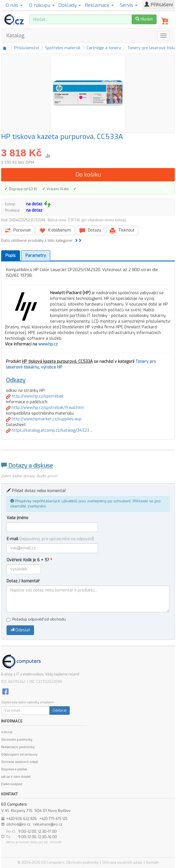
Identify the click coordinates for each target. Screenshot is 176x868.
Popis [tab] (11, 256)
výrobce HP (52, 367)
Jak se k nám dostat (16, 777)
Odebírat (60, 711)
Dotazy (90, 231)
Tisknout (122, 231)
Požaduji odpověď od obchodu (36, 619)
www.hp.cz (48, 344)
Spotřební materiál (63, 48)
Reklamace (99, 5)
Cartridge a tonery (104, 48)
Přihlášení (159, 5)
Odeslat (20, 630)
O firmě (7, 732)
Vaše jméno (17, 518)
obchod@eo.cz (18, 824)
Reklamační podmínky (18, 747)
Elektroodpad (12, 784)
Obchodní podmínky (17, 740)
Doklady (70, 5)
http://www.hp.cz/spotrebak (35, 396)
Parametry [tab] (36, 256)
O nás (14, 5)
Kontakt (152, 863)
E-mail (50, 539)
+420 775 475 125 (53, 819)
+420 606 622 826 (22, 819)
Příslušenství (27, 48)
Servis (129, 5)
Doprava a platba (14, 769)
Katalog (15, 36)
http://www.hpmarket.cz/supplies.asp (44, 419)
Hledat (144, 19)
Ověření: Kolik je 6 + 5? (29, 560)
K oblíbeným (55, 231)
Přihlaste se (143, 501)
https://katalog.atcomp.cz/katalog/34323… (49, 430)
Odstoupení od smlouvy (19, 755)
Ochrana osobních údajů (20, 762)
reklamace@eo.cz (48, 824)
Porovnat (18, 231)
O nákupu (42, 5)
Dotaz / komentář (23, 581)
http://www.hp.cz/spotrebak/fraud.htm (45, 408)
